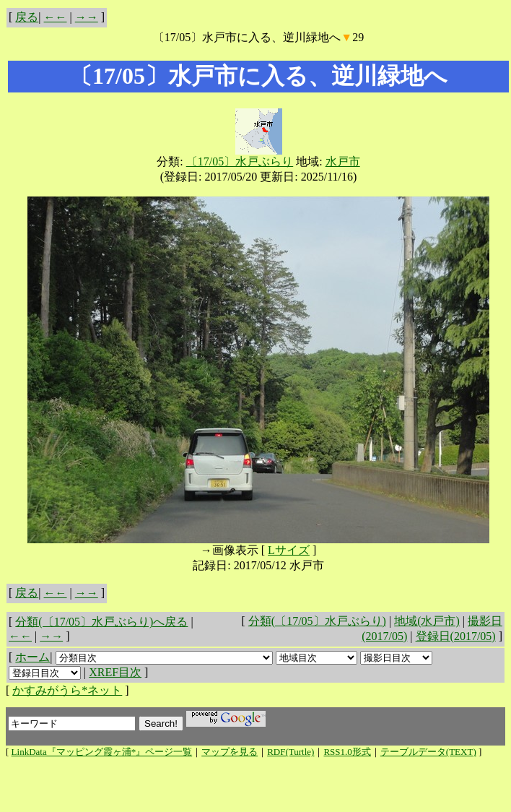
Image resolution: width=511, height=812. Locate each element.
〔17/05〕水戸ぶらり (240, 161)
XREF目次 (115, 672)
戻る (27, 17)
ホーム (32, 657)
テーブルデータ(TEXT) (428, 752)
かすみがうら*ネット (67, 690)
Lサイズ (289, 550)
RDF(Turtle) (291, 752)
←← (56, 17)
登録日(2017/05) (456, 636)
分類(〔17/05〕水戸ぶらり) (317, 621)
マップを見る (230, 752)
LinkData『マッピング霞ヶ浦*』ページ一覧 (102, 752)
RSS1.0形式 (347, 752)
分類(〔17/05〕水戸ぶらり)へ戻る (101, 622)
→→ (87, 17)
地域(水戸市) (427, 621)
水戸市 (343, 161)
